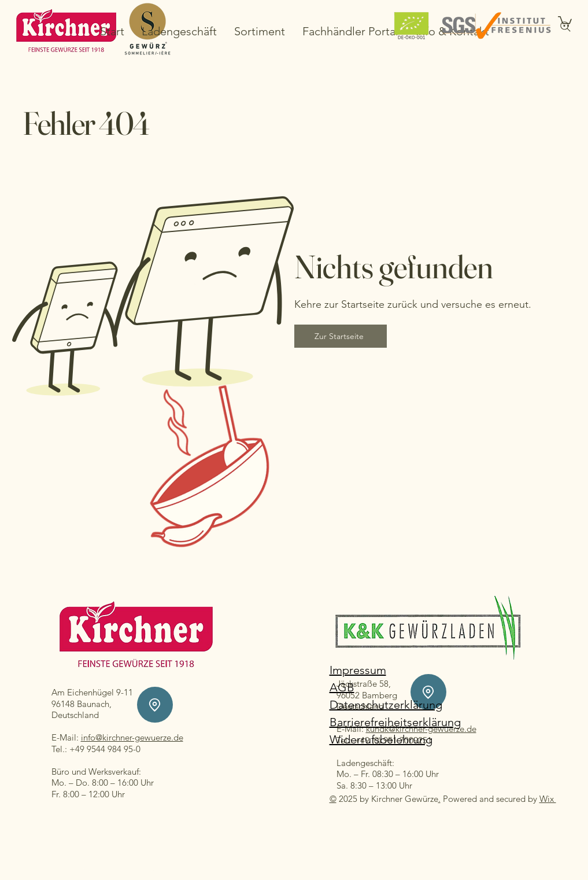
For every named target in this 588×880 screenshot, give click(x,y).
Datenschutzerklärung (386, 705)
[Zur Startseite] (341, 336)
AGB (342, 687)
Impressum (358, 670)
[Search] (565, 27)
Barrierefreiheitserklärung (395, 722)
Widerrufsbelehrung (381, 739)
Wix (548, 799)
